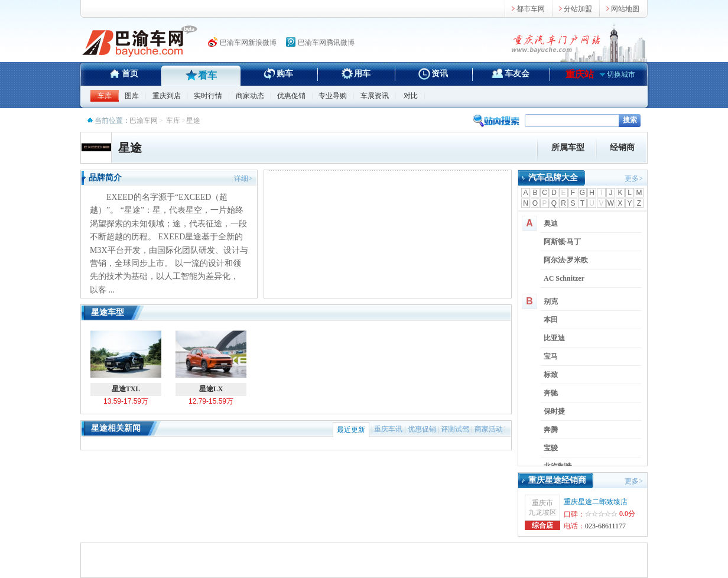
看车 (207, 75)
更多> (634, 178)
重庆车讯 (388, 429)
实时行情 (208, 96)
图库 (132, 96)
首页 (130, 74)
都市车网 (531, 9)
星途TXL (126, 361)
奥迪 (551, 223)
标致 (551, 375)
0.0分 (627, 514)
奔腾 (551, 430)
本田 (551, 320)
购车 (285, 74)
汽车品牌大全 (553, 178)
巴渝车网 (144, 121)
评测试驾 (455, 429)
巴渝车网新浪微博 (248, 43)
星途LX (211, 361)
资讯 (440, 74)
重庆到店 (167, 96)
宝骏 (551, 448)
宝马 (551, 356)
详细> (243, 178)
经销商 (622, 147)
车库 (105, 96)
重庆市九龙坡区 (542, 508)
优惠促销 (291, 96)
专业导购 (333, 96)
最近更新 (351, 430)
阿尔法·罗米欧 (566, 260)
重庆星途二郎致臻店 (596, 502)
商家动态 (250, 96)
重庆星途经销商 (557, 480)
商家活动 (489, 429)
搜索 (630, 120)
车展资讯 (375, 96)
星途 (130, 148)
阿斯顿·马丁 (562, 242)
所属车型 (568, 147)
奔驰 (551, 393)
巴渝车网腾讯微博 (326, 43)
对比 (411, 96)
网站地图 (625, 9)
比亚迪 (554, 338)
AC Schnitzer (564, 278)
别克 (551, 301)
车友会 (517, 74)
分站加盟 (578, 9)
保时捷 (554, 411)
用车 (362, 74)
